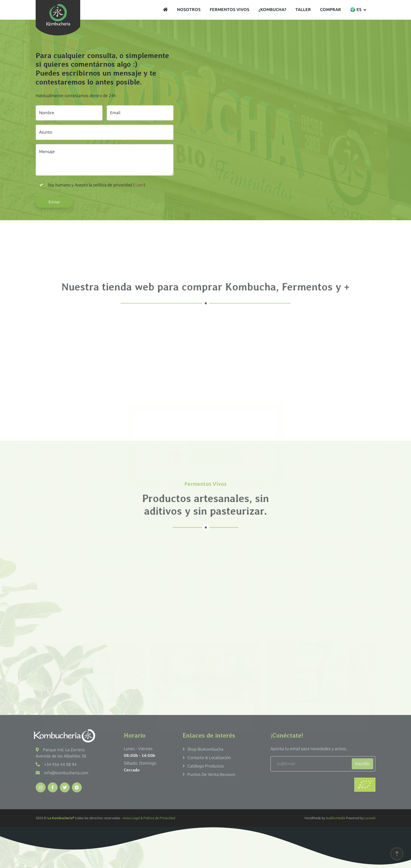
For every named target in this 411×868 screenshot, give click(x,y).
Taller (303, 10)
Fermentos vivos (229, 10)
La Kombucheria (60, 818)
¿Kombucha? (272, 10)
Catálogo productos (206, 766)
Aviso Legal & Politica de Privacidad (149, 818)
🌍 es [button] (356, 10)
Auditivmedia (336, 818)
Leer (139, 185)
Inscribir (363, 764)
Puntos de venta (211, 774)
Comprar (331, 10)
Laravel (370, 818)
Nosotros (189, 10)
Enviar (54, 202)
